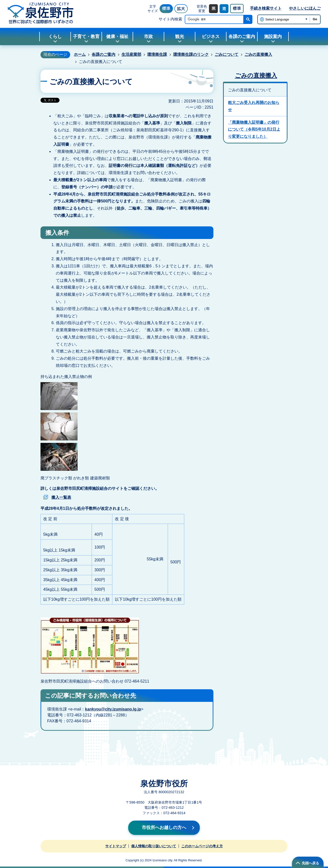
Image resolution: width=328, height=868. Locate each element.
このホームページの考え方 (202, 846)
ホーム (80, 54)
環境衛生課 (157, 54)
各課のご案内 (103, 54)
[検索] (215, 19)
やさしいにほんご (305, 8)
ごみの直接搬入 (258, 54)
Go (315, 19)
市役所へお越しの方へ (164, 828)
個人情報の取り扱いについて (154, 846)
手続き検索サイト (266, 8)
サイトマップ (116, 846)
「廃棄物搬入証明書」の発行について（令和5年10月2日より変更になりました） (254, 129)
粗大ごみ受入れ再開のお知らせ (254, 106)
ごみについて (226, 54)
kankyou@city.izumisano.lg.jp (113, 709)
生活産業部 (131, 54)
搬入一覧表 (61, 497)
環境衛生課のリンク (191, 54)
